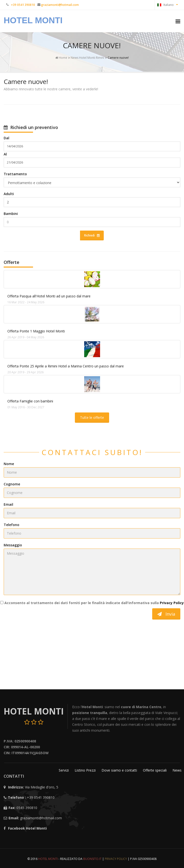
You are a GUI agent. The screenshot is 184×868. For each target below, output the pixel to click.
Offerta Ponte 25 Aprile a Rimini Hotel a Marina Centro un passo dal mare (66, 366)
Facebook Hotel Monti (27, 828)
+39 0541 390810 (41, 797)
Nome (9, 464)
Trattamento (15, 174)
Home (61, 58)
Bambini (11, 214)
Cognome (12, 484)
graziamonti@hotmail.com (41, 818)
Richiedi (92, 235)
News (177, 770)
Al (5, 154)
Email (8, 504)
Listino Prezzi (86, 770)
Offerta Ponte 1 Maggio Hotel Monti (36, 331)
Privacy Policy (172, 603)
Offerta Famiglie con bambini (30, 401)
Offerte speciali (155, 770)
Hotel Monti (33, 20)
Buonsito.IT (92, 859)
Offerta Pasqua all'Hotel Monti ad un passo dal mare (49, 296)
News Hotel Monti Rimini (87, 58)
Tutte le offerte (92, 417)
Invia (166, 614)
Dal (6, 138)
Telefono (11, 525)
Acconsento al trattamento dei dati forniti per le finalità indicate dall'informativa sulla (92, 603)
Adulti (9, 194)
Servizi (64, 770)
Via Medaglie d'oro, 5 (42, 787)
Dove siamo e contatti (120, 770)
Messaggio (13, 545)
